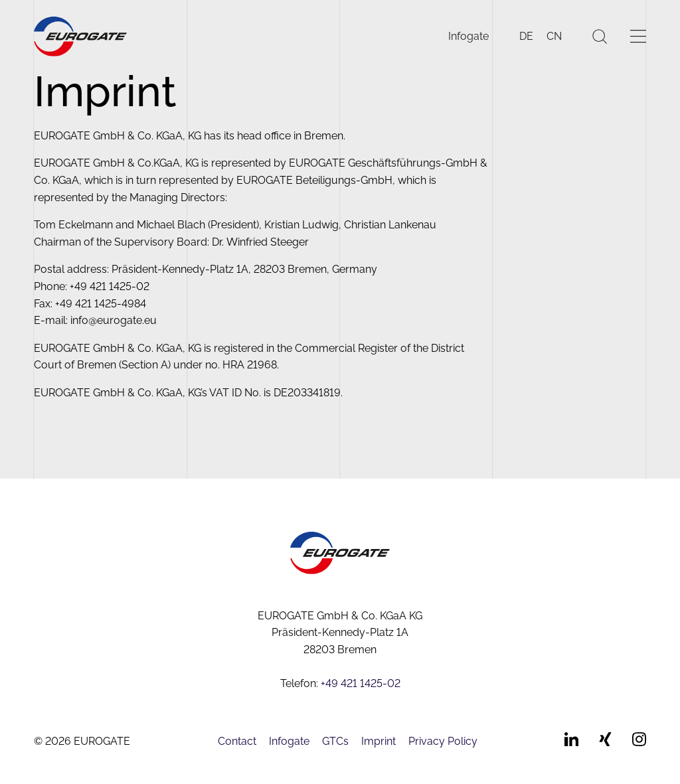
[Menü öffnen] (638, 36)
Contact (237, 741)
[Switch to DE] (526, 37)
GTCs (335, 741)
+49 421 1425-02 (361, 683)
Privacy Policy (443, 741)
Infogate (468, 36)
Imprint (379, 741)
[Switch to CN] (554, 37)
